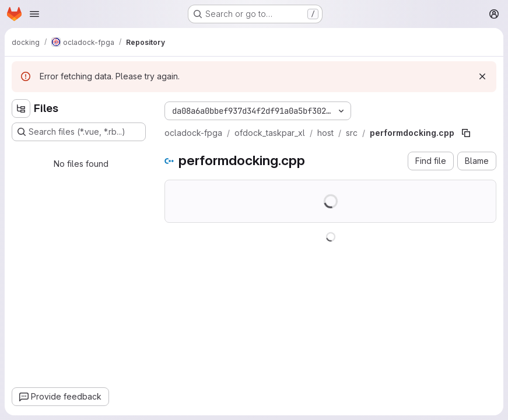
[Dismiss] (482, 76)
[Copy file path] (466, 133)
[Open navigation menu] (34, 14)
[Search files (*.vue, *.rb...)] (79, 132)
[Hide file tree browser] (21, 108)
